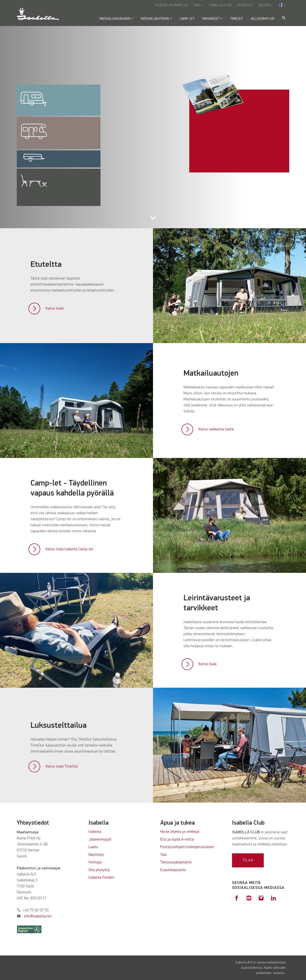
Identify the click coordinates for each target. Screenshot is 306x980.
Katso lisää (54, 309)
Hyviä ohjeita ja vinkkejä (180, 832)
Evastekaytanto (173, 870)
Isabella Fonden (101, 878)
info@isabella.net (38, 916)
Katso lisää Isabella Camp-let (69, 549)
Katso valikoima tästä (216, 429)
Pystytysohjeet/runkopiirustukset (187, 847)
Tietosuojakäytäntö (176, 862)
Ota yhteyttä (99, 870)
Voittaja (95, 862)
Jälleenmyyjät (100, 840)
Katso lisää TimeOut (62, 767)
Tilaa (248, 860)
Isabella (95, 832)
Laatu (93, 847)
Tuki (163, 855)
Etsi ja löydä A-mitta (177, 840)
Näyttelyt (96, 855)
